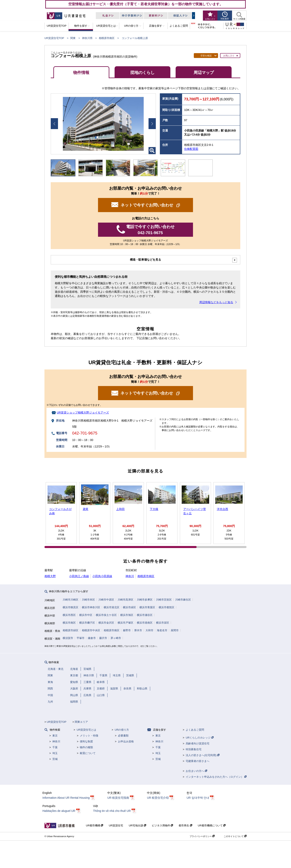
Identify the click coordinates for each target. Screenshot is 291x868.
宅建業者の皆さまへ (198, 761)
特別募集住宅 (194, 749)
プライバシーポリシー (202, 836)
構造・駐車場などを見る (145, 260)
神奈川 (130, 576)
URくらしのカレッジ (200, 738)
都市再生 (185, 825)
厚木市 (138, 630)
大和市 (149, 630)
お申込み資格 (126, 741)
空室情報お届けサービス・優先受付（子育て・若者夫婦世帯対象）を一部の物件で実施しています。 (146, 4)
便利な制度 (86, 741)
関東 (73, 38)
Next (152, 124)
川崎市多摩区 (145, 600)
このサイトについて (235, 836)
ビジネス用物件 (162, 825)
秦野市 (127, 630)
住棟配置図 (191, 149)
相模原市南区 (107, 38)
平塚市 (81, 638)
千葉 (55, 747)
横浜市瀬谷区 (145, 615)
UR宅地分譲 (137, 825)
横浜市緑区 (129, 607)
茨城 (55, 759)
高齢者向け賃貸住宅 (198, 743)
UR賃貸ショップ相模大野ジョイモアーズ (83, 412)
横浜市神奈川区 (91, 607)
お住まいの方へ (196, 771)
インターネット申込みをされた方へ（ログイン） (216, 777)
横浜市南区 (69, 623)
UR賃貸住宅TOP (54, 38)
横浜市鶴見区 (71, 607)
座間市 (175, 630)
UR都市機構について (212, 825)
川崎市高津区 (125, 600)
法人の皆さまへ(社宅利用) (202, 755)
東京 (55, 736)
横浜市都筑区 (167, 607)
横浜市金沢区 (106, 623)
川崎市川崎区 (71, 600)
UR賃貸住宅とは (86, 730)
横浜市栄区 (163, 623)
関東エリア (81, 722)
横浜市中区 (86, 615)
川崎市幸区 (88, 600)
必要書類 (123, 736)
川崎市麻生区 (183, 600)
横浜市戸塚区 (125, 623)
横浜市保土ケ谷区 (106, 615)
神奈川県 (87, 38)
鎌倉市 (92, 638)
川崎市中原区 (106, 600)
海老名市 (162, 630)
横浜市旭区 (127, 615)
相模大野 (50, 576)
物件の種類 (86, 747)
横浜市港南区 (145, 623)
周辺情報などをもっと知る (216, 302)
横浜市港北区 (112, 607)
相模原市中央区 (91, 630)
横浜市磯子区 (87, 623)
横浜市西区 (69, 615)
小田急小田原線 (102, 576)
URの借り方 (122, 730)
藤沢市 (103, 638)
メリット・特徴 (89, 736)
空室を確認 (206, 56)
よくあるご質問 (195, 730)
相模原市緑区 (71, 630)
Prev (54, 124)
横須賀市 (68, 638)
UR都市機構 (94, 825)
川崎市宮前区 (164, 600)
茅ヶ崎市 (116, 638)
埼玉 (55, 753)
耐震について (88, 753)
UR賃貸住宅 (116, 825)
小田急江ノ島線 (79, 576)
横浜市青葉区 (147, 607)
